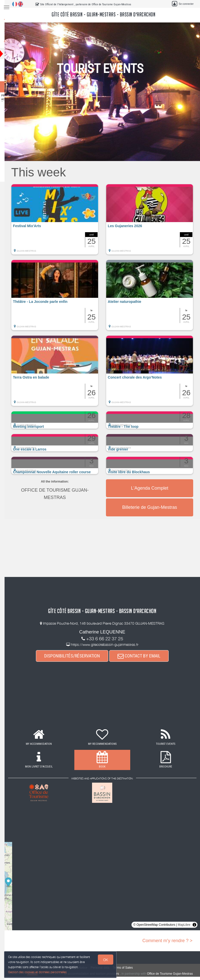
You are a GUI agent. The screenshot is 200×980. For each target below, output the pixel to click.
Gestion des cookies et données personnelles (38, 972)
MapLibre (184, 925)
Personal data (104, 968)
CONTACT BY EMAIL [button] (143, 656)
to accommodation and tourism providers (102, 974)
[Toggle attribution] (194, 925)
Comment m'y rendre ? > (167, 941)
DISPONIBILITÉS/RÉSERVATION (77, 656)
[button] (61, 222)
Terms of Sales (127, 968)
